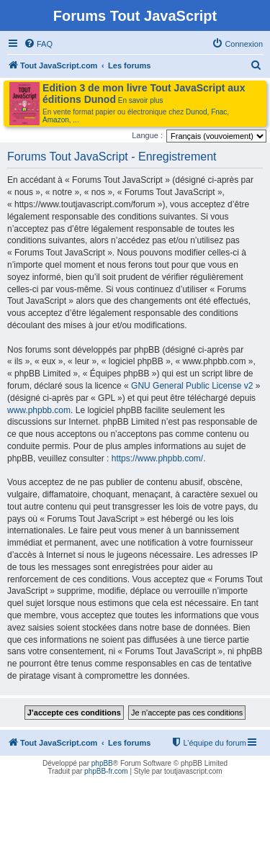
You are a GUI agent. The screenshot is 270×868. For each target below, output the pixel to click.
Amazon (56, 120)
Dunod (196, 112)
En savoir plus (141, 100)
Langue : (147, 135)
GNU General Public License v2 (192, 386)
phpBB (102, 763)
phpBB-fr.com (106, 771)
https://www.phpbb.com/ (157, 458)
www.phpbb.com (39, 410)
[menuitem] (38, 44)
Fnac (219, 112)
